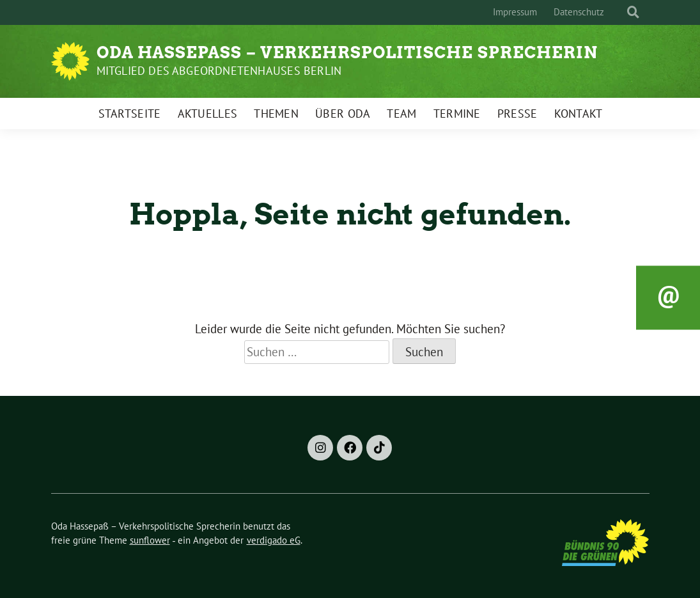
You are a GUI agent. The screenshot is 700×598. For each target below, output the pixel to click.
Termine (457, 114)
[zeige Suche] (633, 12)
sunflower (150, 540)
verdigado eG (274, 540)
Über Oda (343, 114)
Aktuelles (208, 114)
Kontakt (579, 114)
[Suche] (621, 12)
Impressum (515, 12)
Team (401, 114)
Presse (517, 114)
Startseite (130, 114)
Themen (276, 114)
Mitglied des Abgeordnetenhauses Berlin (219, 71)
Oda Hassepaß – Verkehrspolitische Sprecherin (347, 52)
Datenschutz (579, 12)
